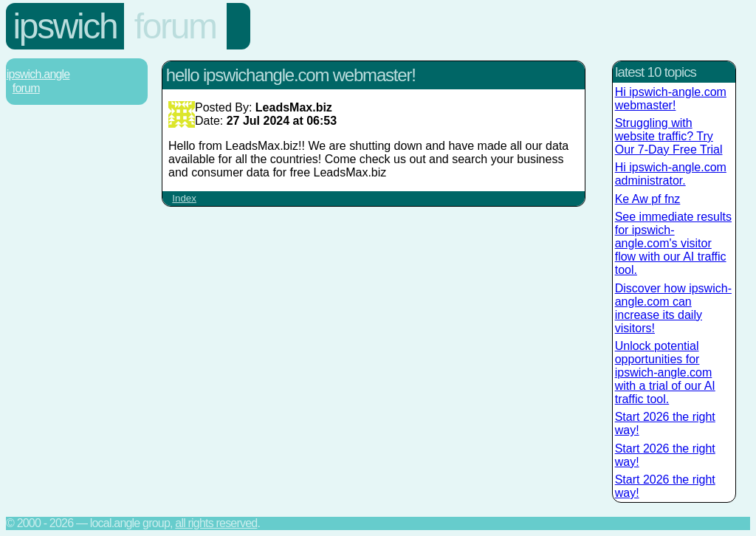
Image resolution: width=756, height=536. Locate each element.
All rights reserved (216, 523)
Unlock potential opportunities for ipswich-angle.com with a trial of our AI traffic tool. (665, 372)
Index (184, 198)
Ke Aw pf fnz (648, 199)
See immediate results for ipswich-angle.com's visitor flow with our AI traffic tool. (673, 243)
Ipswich (65, 26)
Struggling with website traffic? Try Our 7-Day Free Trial (669, 136)
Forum (175, 26)
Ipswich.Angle (38, 74)
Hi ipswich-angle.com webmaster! (671, 99)
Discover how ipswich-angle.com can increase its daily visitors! (673, 308)
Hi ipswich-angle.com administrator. (671, 174)
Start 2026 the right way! (665, 423)
